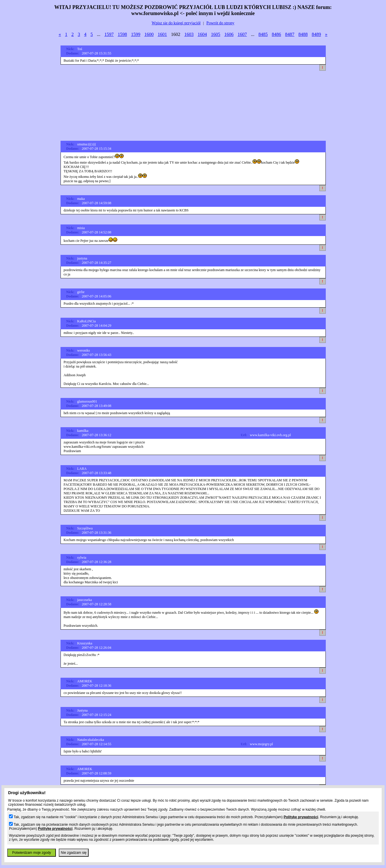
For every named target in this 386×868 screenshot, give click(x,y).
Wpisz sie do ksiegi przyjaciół (176, 23)
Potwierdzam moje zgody (32, 853)
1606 (229, 34)
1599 (136, 34)
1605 (216, 34)
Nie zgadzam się (74, 853)
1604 (202, 34)
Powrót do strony (220, 23)
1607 (242, 34)
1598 (122, 34)
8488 (303, 34)
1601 (162, 34)
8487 (290, 34)
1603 (189, 34)
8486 (277, 34)
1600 (149, 34)
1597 (109, 34)
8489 (317, 34)
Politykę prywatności (301, 817)
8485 (263, 34)
